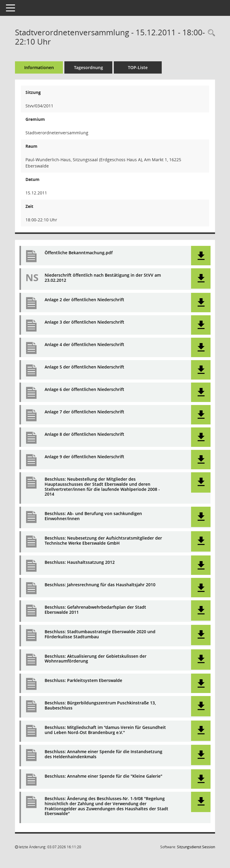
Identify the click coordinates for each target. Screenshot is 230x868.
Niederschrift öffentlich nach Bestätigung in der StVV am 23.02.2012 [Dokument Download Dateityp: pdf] (103, 278)
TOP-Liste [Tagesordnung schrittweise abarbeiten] (138, 67)
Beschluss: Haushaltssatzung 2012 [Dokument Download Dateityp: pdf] (80, 562)
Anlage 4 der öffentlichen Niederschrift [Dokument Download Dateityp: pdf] (84, 345)
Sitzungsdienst (196, 847)
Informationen (39, 67)
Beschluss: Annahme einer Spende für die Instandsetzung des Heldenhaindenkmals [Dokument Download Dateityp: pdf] (103, 754)
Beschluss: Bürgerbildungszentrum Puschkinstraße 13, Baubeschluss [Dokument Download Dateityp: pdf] (100, 706)
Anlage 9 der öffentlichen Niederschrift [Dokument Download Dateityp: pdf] (84, 457)
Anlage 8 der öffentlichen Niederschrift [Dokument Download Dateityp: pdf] (84, 434)
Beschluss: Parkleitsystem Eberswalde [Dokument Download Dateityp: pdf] (83, 681)
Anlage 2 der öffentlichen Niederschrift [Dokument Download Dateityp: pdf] (84, 300)
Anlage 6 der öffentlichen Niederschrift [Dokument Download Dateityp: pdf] (84, 390)
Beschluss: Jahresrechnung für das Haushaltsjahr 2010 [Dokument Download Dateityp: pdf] (100, 585)
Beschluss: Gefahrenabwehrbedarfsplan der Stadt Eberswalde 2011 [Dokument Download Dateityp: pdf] (95, 610)
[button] (201, 256)
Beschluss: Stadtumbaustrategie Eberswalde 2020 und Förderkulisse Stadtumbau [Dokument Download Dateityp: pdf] (100, 634)
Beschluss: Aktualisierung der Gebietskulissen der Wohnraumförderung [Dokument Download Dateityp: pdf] (96, 659)
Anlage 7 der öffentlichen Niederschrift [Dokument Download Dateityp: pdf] (84, 412)
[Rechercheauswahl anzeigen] (210, 33)
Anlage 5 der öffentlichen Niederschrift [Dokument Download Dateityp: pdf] (84, 367)
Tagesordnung (88, 67)
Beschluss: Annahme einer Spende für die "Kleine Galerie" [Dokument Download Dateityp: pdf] (103, 776)
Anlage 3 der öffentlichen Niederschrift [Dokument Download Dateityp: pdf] (84, 322)
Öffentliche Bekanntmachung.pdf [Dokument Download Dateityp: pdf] (79, 253)
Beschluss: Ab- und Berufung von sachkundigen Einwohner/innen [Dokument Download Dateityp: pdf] (93, 516)
